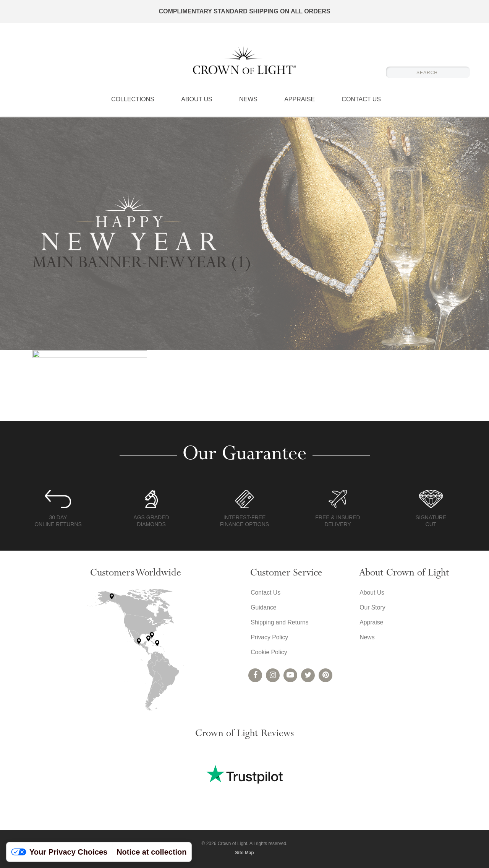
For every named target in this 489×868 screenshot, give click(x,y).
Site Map (244, 853)
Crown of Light (244, 61)
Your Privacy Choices (59, 852)
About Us (197, 101)
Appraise (300, 101)
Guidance (263, 608)
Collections (133, 101)
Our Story (372, 608)
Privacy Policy (269, 638)
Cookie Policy (269, 654)
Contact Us (361, 101)
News (248, 101)
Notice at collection (151, 852)
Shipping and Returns (280, 623)
